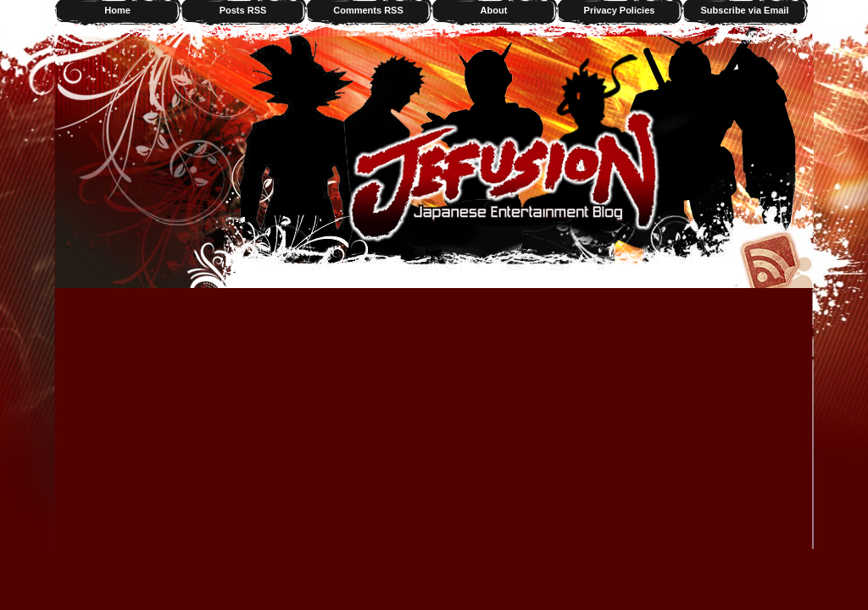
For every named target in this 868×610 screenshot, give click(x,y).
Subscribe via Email (745, 10)
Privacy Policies (620, 10)
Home (117, 10)
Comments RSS (368, 10)
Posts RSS (243, 10)
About (494, 10)
